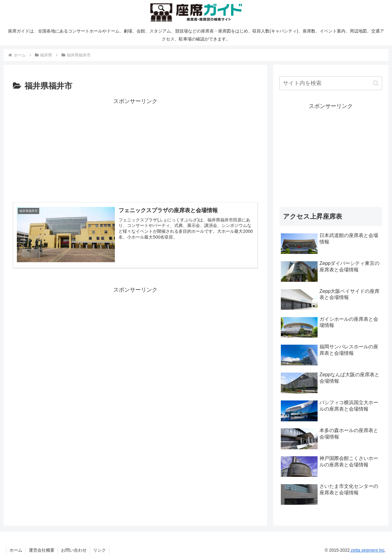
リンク (100, 550)
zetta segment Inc (367, 550)
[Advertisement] (135, 149)
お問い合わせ (74, 550)
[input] (331, 83)
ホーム (16, 550)
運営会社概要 (42, 550)
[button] (376, 83)
